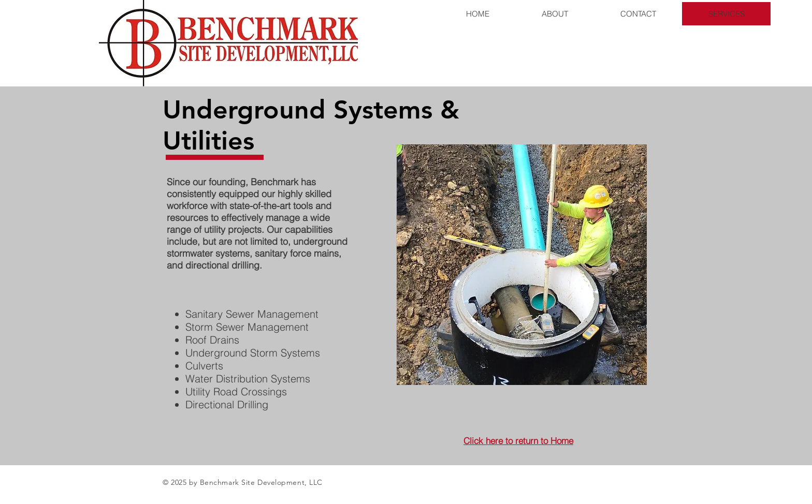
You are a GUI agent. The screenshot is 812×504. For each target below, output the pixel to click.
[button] (522, 265)
